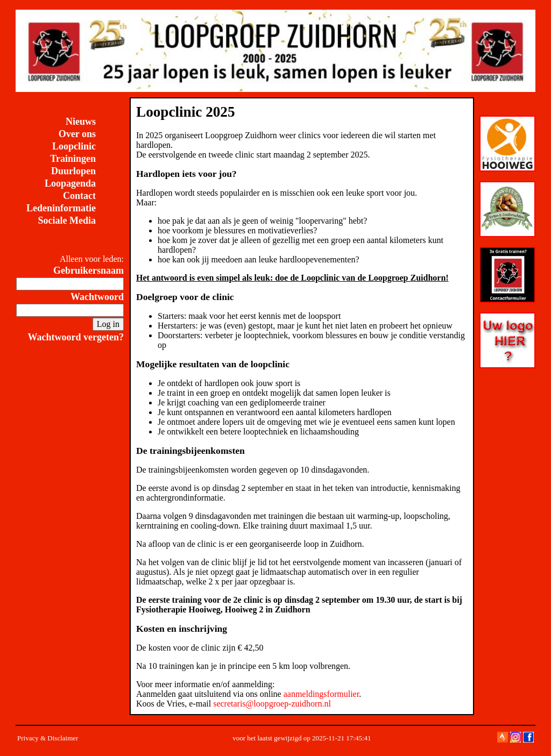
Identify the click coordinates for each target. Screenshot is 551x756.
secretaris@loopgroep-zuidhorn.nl (272, 704)
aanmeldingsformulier (321, 694)
